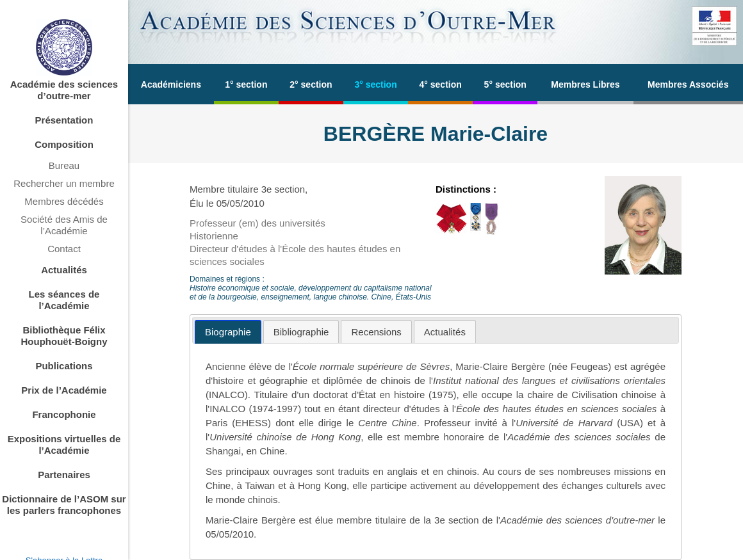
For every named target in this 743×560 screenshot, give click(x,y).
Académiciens (171, 84)
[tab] (228, 332)
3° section (375, 84)
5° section (505, 84)
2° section (311, 84)
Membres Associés (688, 84)
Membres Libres (585, 84)
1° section (246, 84)
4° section (441, 84)
